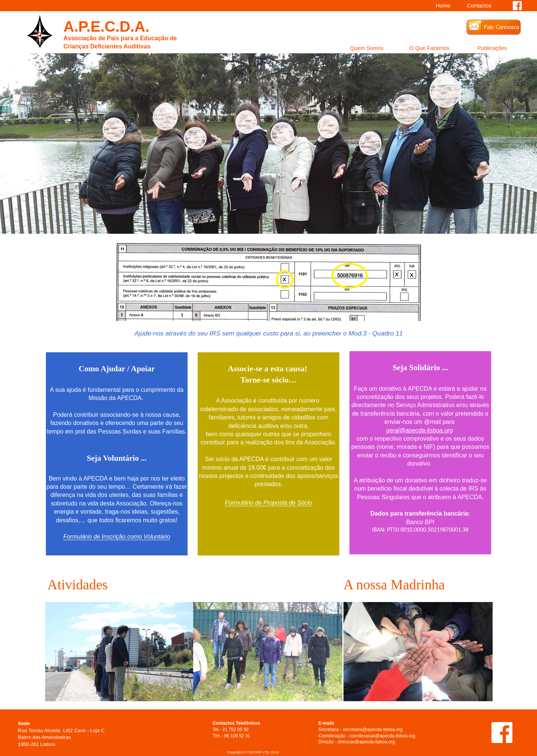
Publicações (492, 48)
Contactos (479, 6)
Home (443, 6)
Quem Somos (367, 48)
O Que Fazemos (430, 48)
